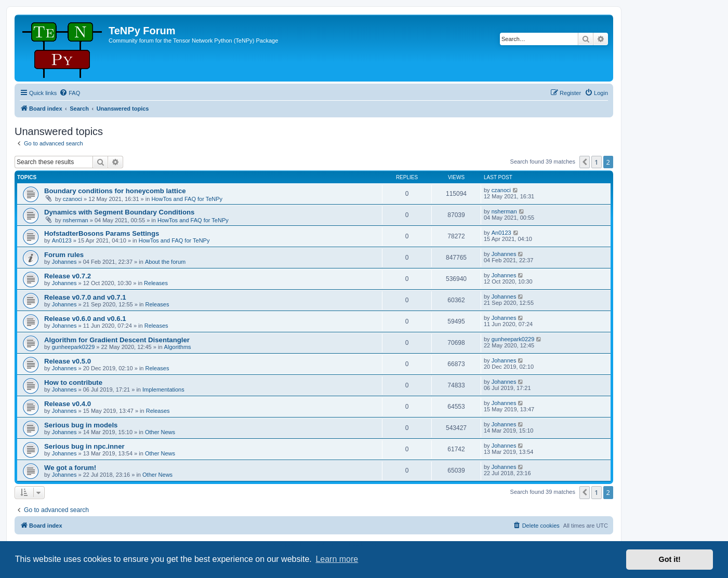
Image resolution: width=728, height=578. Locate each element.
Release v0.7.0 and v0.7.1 (85, 297)
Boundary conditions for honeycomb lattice (115, 191)
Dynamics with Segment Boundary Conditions (119, 212)
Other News (160, 432)
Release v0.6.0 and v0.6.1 (85, 319)
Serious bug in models (81, 425)
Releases (156, 283)
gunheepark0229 (74, 347)
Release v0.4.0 (68, 404)
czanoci (72, 199)
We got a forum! (70, 468)
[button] (585, 162)
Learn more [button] (337, 559)
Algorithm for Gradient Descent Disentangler (117, 340)
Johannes (64, 262)
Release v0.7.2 (68, 276)
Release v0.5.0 (68, 361)
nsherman (76, 220)
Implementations (163, 389)
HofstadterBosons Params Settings (102, 233)
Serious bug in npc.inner (84, 446)
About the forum (165, 262)
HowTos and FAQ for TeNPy (187, 199)
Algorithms (178, 347)
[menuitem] (70, 93)
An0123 (62, 240)
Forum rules (64, 255)
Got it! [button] (670, 559)
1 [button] (596, 162)
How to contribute (73, 382)
